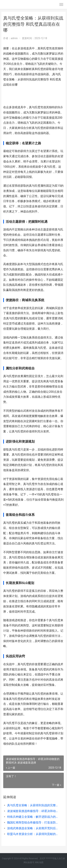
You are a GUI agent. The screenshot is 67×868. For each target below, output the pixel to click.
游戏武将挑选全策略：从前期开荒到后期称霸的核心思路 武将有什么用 (33, 828)
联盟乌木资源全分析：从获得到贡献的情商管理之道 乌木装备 (33, 834)
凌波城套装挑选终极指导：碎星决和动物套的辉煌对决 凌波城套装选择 (33, 811)
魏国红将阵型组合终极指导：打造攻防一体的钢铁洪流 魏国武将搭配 (33, 822)
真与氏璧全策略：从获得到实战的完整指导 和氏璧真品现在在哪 (33, 805)
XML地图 (39, 862)
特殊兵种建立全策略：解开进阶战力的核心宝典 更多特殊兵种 (33, 817)
